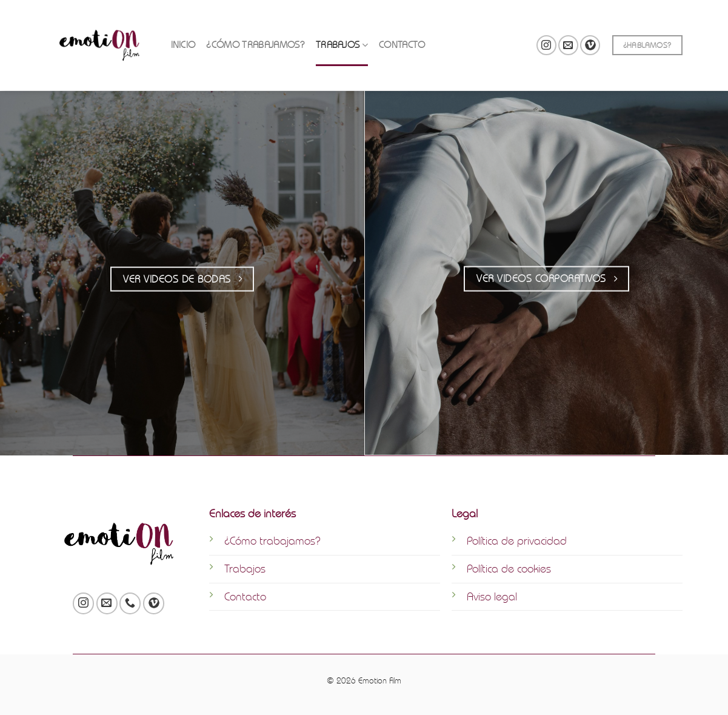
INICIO (183, 34)
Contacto (245, 596)
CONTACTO (402, 34)
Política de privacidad (517, 541)
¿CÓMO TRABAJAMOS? (255, 34)
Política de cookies (509, 569)
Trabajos (245, 569)
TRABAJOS (342, 35)
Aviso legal (492, 596)
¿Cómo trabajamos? (272, 541)
